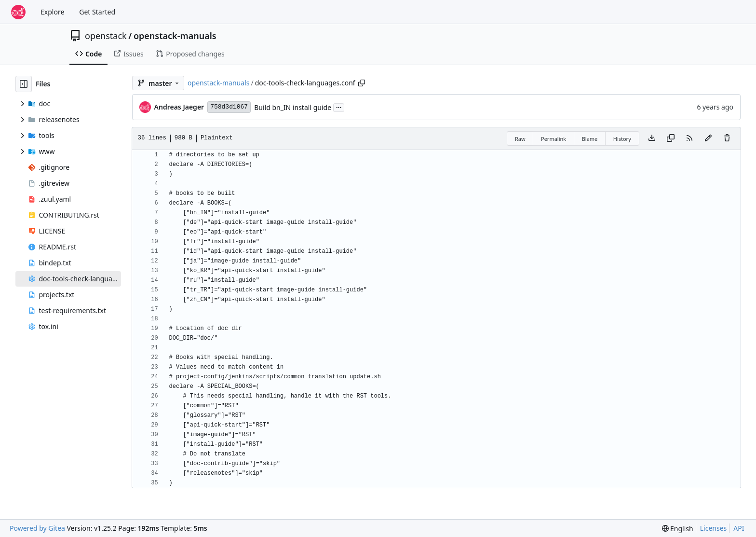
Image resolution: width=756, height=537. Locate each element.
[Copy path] (362, 83)
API (739, 528)
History (622, 139)
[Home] (18, 12)
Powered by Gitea (37, 528)
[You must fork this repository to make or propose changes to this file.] (708, 138)
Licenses (714, 528)
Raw (520, 139)
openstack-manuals (175, 36)
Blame (590, 139)
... (339, 107)
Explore (52, 12)
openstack (106, 36)
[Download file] (652, 138)
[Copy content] (671, 138)
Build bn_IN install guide (293, 107)
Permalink (553, 139)
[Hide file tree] (24, 84)
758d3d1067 (229, 107)
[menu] (678, 529)
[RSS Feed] (689, 138)
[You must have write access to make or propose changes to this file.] (727, 138)
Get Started (97, 12)
